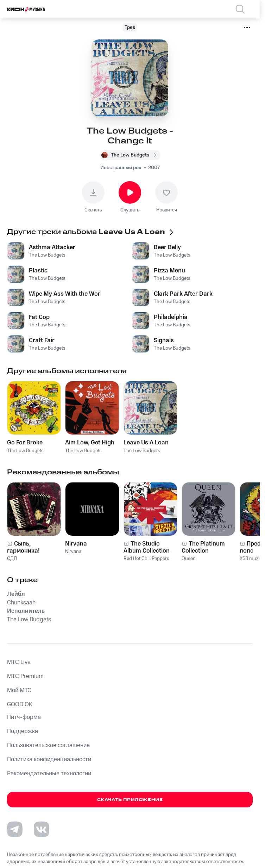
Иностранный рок (121, 168)
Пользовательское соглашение (48, 745)
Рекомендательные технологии (49, 774)
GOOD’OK (20, 704)
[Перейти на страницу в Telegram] (15, 829)
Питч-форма (24, 717)
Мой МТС (19, 690)
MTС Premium (25, 676)
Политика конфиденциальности (49, 759)
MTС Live (19, 662)
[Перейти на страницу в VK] (42, 829)
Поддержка (23, 731)
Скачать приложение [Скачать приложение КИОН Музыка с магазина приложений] (130, 800)
